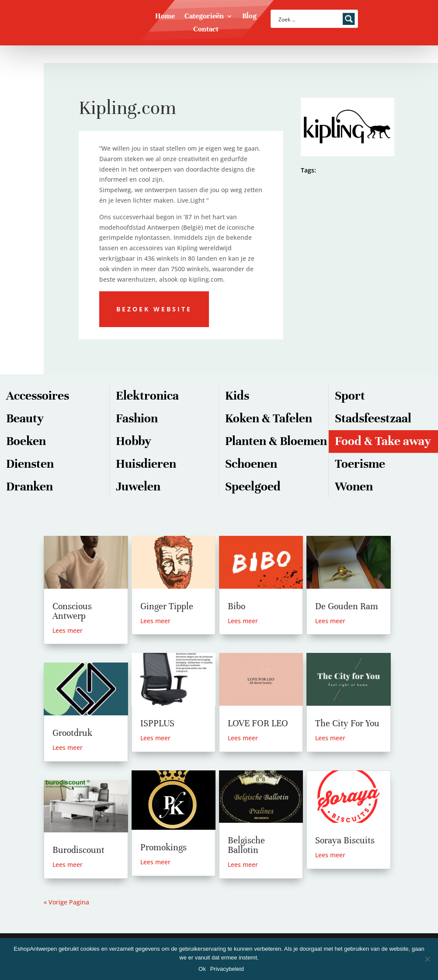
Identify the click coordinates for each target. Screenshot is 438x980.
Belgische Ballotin (246, 845)
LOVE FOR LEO (258, 723)
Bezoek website (154, 309)
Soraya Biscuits (345, 840)
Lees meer (68, 630)
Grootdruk (72, 733)
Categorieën (204, 17)
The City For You (347, 723)
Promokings (163, 847)
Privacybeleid (227, 969)
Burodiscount (78, 850)
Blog (249, 17)
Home (165, 17)
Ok (202, 969)
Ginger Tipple (167, 606)
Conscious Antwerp (72, 611)
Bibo (236, 606)
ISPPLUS (157, 723)
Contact (206, 30)
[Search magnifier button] (349, 19)
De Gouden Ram (347, 606)
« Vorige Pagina (66, 902)
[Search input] (309, 19)
